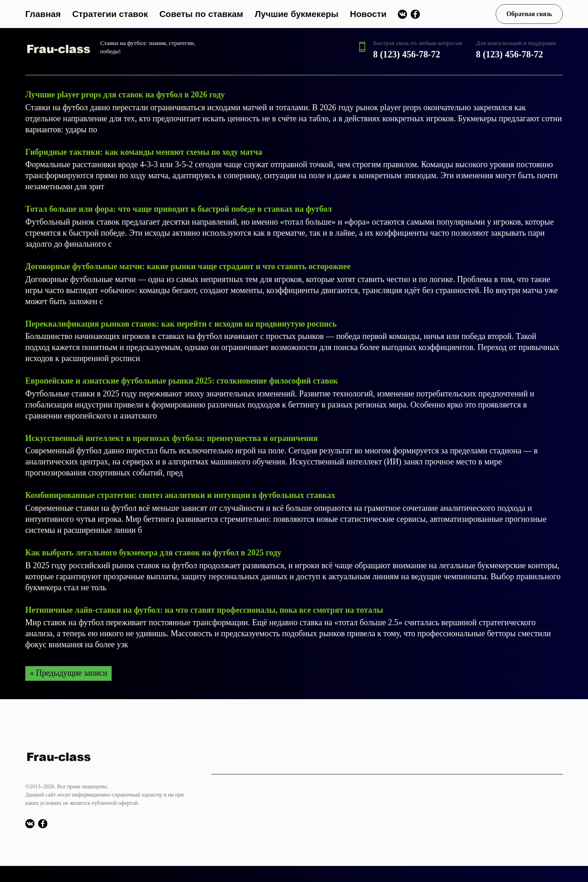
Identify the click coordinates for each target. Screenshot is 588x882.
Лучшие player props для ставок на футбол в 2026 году (126, 95)
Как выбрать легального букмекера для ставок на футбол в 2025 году (155, 550)
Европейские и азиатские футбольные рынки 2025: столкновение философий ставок (183, 379)
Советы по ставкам (201, 14)
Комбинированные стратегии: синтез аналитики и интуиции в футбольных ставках (182, 493)
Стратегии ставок (110, 14)
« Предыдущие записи (69, 671)
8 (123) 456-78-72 (407, 54)
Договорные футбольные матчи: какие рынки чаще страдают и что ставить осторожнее (190, 266)
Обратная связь (529, 14)
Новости (368, 14)
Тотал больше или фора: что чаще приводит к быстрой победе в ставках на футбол (180, 209)
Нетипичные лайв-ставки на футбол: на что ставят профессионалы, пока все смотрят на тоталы (206, 607)
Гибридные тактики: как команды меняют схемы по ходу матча (145, 152)
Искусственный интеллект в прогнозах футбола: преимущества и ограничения (173, 436)
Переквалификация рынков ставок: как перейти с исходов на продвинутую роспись (183, 322)
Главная (43, 14)
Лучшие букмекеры (296, 14)
